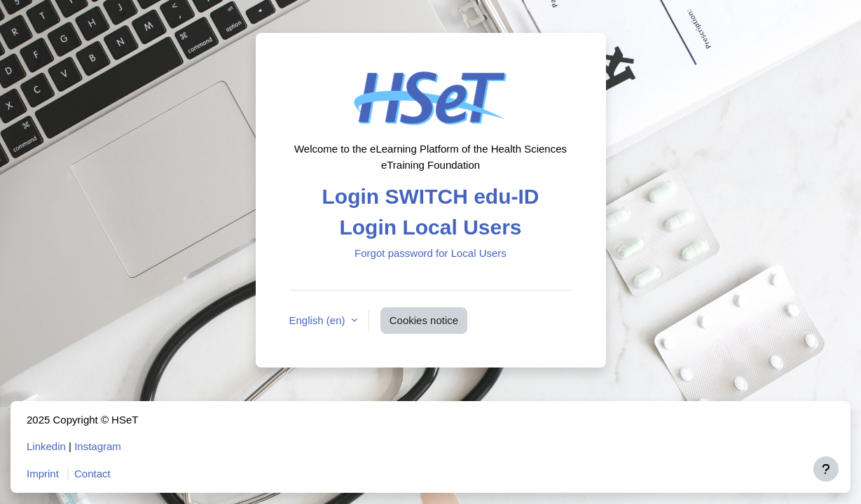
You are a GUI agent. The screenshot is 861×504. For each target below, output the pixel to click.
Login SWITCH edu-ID (431, 196)
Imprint (43, 474)
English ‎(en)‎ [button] (319, 320)
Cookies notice (424, 320)
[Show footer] (826, 469)
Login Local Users (430, 227)
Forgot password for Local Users (430, 253)
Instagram (98, 446)
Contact (92, 474)
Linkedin (46, 446)
